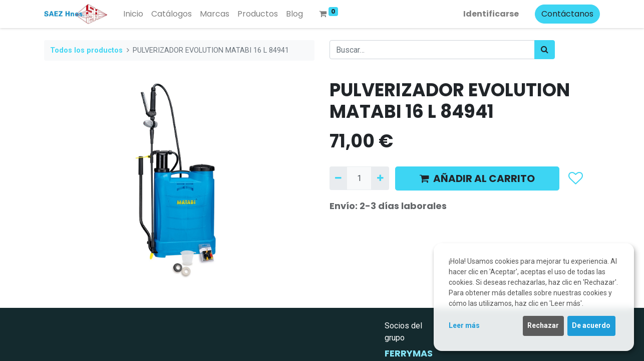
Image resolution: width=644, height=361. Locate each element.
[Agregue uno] (380, 178)
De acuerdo (591, 325)
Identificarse (491, 14)
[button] (575, 178)
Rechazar (543, 325)
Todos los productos (86, 50)
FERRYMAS (409, 353)
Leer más (464, 325)
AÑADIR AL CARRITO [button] (477, 178)
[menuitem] (133, 14)
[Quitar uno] (338, 178)
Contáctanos (567, 14)
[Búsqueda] (545, 50)
